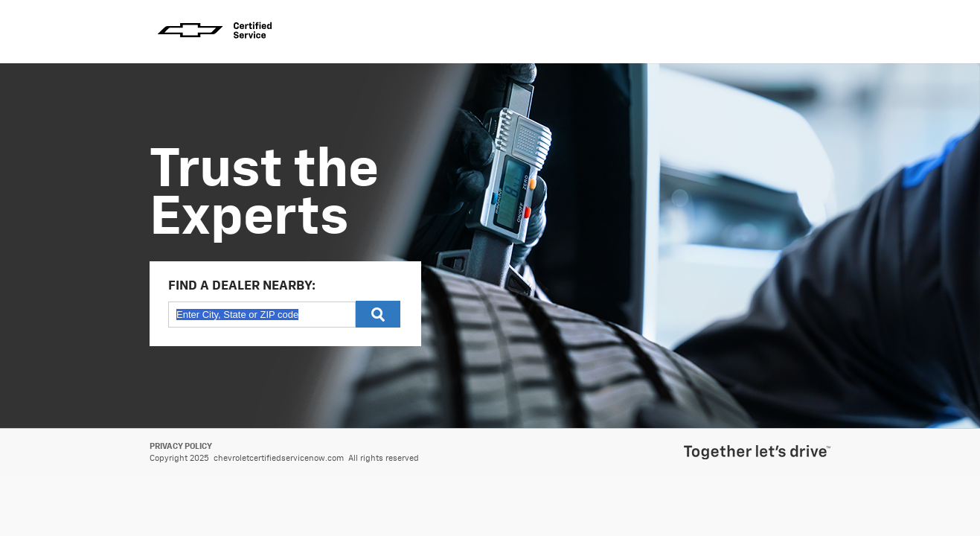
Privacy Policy (181, 446)
